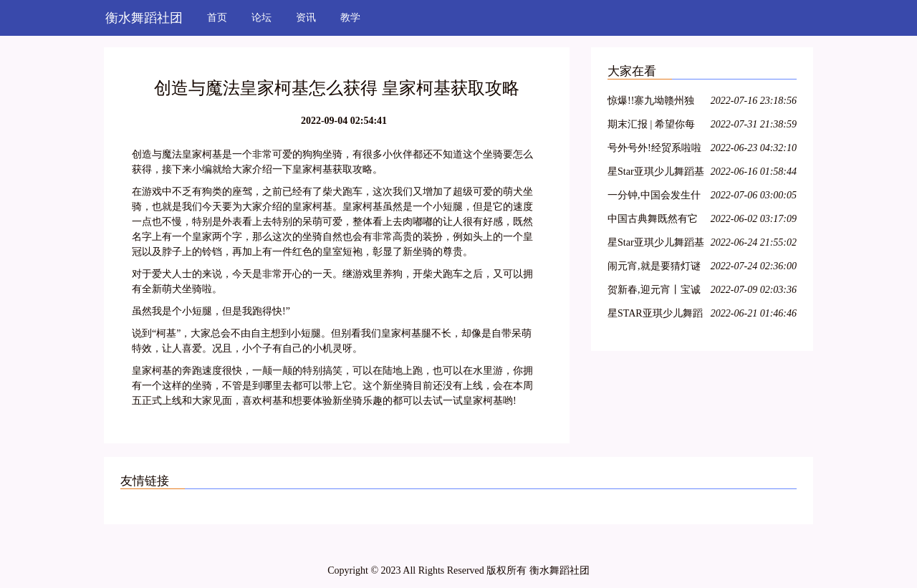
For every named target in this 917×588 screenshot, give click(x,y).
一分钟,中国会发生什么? (654, 197)
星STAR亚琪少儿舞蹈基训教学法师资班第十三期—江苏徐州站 (655, 315)
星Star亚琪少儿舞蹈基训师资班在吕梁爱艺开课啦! (656, 174)
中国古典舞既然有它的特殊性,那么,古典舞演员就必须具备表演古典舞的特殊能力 (655, 221)
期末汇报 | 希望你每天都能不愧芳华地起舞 (653, 126)
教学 (350, 18)
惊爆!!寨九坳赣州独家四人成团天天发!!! (653, 103)
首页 (217, 18)
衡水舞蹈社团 (144, 18)
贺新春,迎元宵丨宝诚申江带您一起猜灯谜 (654, 292)
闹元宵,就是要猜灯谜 (654, 266)
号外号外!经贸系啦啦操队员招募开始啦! (654, 150)
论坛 (261, 18)
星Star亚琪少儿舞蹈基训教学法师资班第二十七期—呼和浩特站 (656, 245)
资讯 (306, 18)
